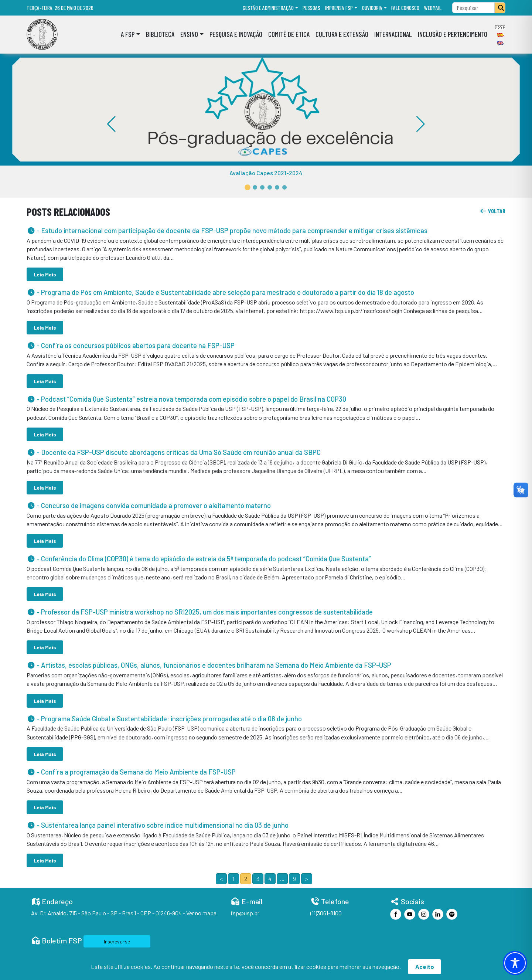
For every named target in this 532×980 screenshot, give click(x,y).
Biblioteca (160, 34)
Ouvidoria (372, 8)
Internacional (393, 34)
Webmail (433, 8)
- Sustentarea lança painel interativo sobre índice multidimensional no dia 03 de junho (158, 825)
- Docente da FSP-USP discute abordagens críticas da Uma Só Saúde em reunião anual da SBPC (174, 452)
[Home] (42, 34)
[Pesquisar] (500, 8)
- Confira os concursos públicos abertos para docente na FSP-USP (131, 346)
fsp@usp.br (245, 913)
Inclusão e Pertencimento (453, 34)
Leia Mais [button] (45, 274)
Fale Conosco (405, 8)
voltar (492, 211)
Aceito (425, 967)
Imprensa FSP (339, 8)
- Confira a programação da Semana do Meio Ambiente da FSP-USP (131, 772)
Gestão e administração (268, 8)
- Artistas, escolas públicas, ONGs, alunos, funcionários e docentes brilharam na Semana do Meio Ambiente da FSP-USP (209, 665)
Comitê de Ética (289, 34)
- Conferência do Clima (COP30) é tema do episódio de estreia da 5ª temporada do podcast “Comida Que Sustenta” (199, 559)
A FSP (128, 34)
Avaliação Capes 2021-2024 (266, 173)
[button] (248, 187)
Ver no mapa (201, 913)
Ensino (189, 34)
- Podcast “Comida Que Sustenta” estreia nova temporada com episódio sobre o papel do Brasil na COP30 (186, 399)
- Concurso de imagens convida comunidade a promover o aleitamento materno (149, 506)
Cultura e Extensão (342, 34)
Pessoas (311, 8)
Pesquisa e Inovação (236, 34)
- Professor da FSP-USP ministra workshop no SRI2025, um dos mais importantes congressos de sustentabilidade (200, 612)
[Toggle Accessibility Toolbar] (515, 963)
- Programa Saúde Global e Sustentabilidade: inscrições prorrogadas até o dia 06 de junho (164, 719)
